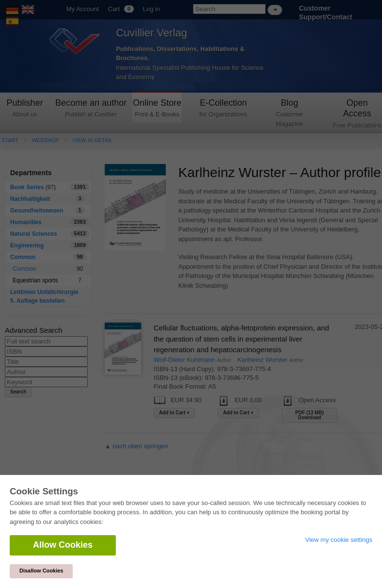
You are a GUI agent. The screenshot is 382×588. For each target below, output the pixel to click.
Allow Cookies (63, 545)
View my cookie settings (339, 540)
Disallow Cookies (41, 571)
